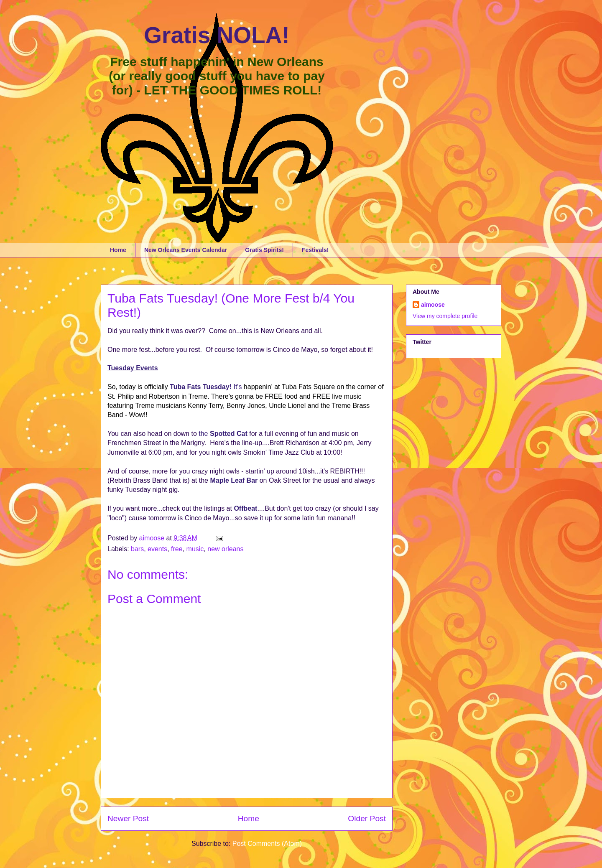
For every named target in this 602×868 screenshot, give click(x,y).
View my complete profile (445, 316)
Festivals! (315, 250)
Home (118, 250)
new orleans (225, 549)
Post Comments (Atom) (267, 844)
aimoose (433, 305)
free (177, 549)
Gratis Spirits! (264, 250)
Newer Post (128, 818)
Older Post (367, 818)
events (157, 549)
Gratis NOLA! (217, 35)
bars (137, 549)
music (195, 549)
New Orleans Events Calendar (186, 250)
